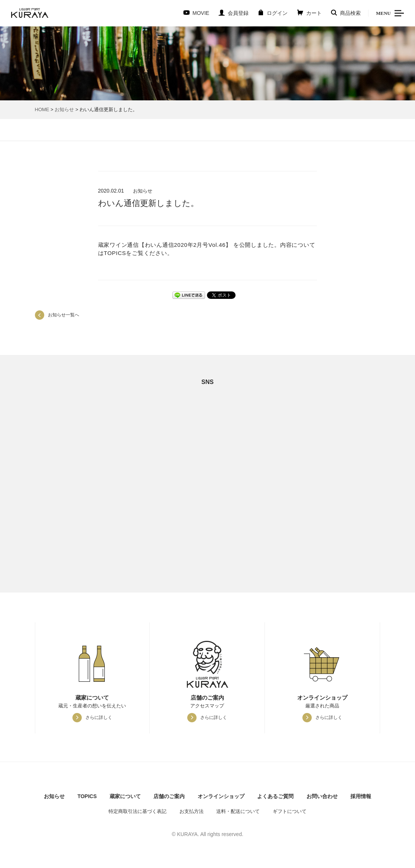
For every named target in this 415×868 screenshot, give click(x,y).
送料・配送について (238, 811)
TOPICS (87, 796)
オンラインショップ (221, 796)
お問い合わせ (322, 796)
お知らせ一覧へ (64, 315)
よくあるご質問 (275, 796)
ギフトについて (290, 811)
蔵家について (125, 796)
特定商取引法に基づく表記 (137, 811)
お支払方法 (192, 811)
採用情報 (361, 796)
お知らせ (64, 109)
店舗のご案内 (169, 796)
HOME (42, 109)
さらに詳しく (99, 717)
